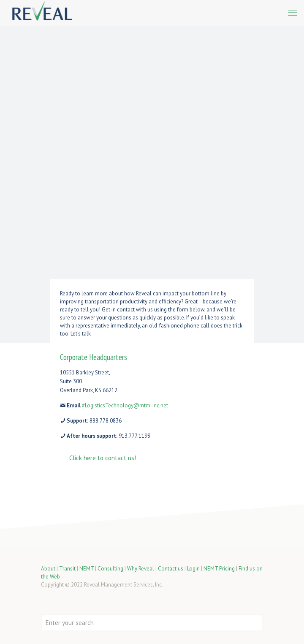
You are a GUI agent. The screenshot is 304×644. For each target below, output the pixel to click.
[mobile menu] (293, 13)
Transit (67, 569)
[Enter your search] (152, 623)
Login (193, 569)
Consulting (110, 569)
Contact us (171, 569)
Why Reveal (141, 569)
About (48, 569)
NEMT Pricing (219, 569)
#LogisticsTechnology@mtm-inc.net (125, 405)
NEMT (87, 569)
